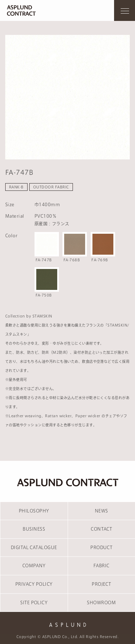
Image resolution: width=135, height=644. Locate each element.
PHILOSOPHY (34, 511)
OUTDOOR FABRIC (51, 187)
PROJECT (101, 584)
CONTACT (101, 529)
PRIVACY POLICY (34, 584)
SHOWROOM (101, 602)
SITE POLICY (34, 602)
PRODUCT (101, 547)
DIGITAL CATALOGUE (34, 547)
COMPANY (34, 566)
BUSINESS (34, 529)
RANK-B (16, 187)
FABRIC (102, 566)
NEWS (102, 511)
